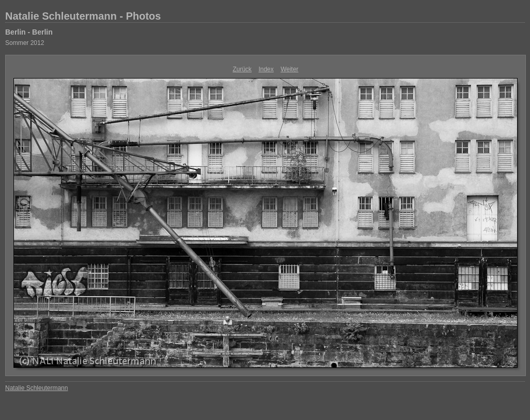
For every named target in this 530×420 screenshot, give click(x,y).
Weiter (290, 69)
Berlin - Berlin (29, 32)
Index (266, 69)
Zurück (242, 69)
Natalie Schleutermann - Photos (83, 16)
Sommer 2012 (25, 43)
